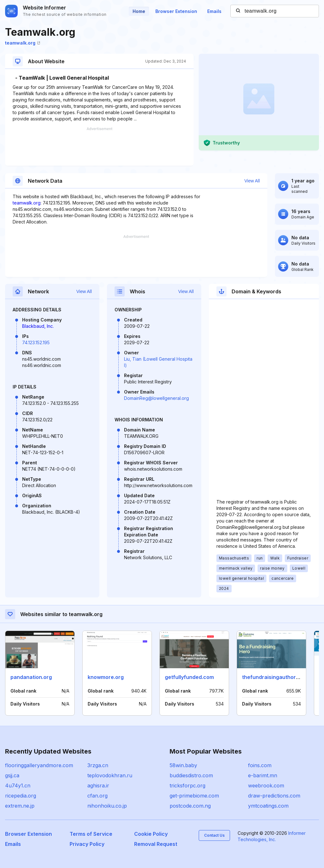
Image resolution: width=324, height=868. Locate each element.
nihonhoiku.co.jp (107, 806)
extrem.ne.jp (20, 806)
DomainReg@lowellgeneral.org (156, 398)
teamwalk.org (23, 43)
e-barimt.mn (263, 775)
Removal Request (156, 844)
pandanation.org (31, 677)
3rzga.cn (98, 765)
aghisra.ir (98, 785)
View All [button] (252, 181)
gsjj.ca (12, 775)
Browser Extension (176, 11)
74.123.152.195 (36, 342)
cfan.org (97, 796)
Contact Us (214, 835)
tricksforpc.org (187, 785)
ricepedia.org (21, 796)
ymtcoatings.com (268, 806)
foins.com (260, 765)
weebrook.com (266, 785)
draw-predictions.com (274, 796)
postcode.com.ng (190, 806)
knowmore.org (106, 677)
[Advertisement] (99, 146)
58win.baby (183, 765)
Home (139, 11)
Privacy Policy (87, 844)
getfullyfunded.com (189, 677)
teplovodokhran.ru (110, 775)
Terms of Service (91, 834)
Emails (214, 11)
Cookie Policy (151, 834)
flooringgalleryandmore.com (39, 765)
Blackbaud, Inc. (38, 326)
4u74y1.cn (18, 785)
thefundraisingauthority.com (278, 677)
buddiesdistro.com (191, 775)
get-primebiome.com (194, 796)
